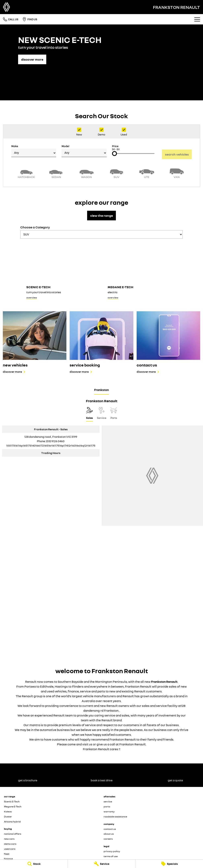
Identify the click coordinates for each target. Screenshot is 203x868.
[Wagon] (87, 173)
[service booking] (101, 342)
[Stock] (34, 864)
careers (108, 839)
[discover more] (32, 57)
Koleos (8, 812)
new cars (9, 839)
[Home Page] (7, 7)
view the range (101, 216)
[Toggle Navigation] (197, 19)
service (108, 801)
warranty (109, 812)
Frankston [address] (101, 390)
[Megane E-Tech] (142, 271)
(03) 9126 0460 (55, 441)
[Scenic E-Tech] (61, 271)
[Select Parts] (114, 414)
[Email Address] (51, 445)
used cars (10, 849)
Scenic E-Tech (12, 801)
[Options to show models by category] (101, 234)
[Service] (102, 864)
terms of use (111, 856)
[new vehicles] (35, 342)
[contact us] (168, 342)
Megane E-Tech (13, 806)
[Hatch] (26, 173)
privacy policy (112, 851)
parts (107, 806)
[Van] (177, 173)
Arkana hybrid (12, 822)
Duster (8, 817)
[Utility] (147, 173)
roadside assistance (115, 817)
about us (109, 834)
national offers (13, 834)
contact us (110, 829)
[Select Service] (102, 414)
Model (84, 151)
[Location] (90, 414)
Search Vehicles (177, 154)
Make (34, 151)
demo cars (10, 844)
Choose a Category (101, 232)
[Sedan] (57, 173)
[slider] (114, 154)
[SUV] (117, 173)
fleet (7, 854)
